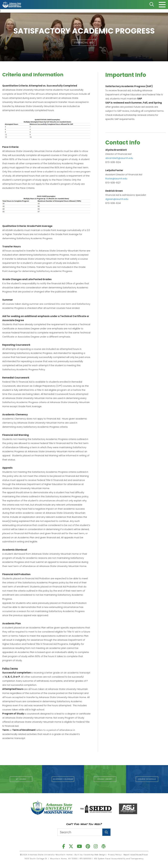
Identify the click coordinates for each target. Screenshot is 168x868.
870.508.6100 (83, 859)
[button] (84, 43)
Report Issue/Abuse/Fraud (135, 854)
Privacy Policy (113, 854)
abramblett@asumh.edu (119, 158)
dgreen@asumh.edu (117, 199)
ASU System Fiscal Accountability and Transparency (119, 859)
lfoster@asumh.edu (116, 179)
